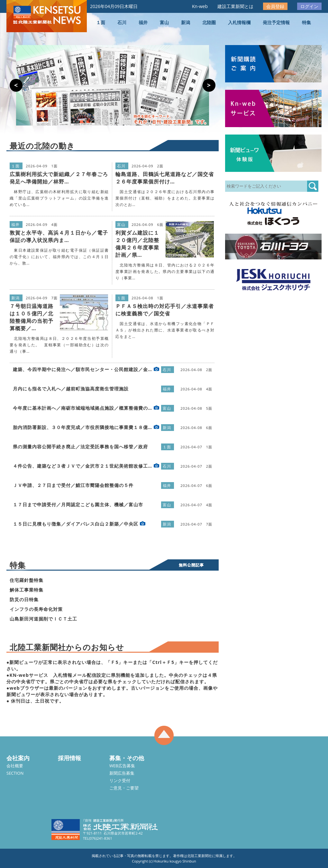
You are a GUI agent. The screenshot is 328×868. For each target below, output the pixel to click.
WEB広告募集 (122, 766)
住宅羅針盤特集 (27, 580)
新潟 (186, 22)
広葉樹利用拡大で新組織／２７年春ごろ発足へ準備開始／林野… (59, 178)
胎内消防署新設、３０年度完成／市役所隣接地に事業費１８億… (82, 427)
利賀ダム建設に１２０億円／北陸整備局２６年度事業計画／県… (137, 244)
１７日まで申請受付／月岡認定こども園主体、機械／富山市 (78, 504)
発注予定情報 (276, 22)
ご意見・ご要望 (124, 788)
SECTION (15, 773)
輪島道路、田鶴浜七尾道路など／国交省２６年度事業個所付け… (165, 178)
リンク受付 (120, 780)
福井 (143, 22)
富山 (164, 22)
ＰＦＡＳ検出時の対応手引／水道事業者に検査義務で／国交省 (165, 310)
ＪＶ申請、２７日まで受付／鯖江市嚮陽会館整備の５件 (73, 485)
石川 (122, 22)
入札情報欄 (239, 22)
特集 (306, 22)
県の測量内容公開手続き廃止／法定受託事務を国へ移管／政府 (80, 447)
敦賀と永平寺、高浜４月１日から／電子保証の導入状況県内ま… (59, 236)
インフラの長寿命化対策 (36, 609)
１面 (101, 22)
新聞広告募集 (122, 773)
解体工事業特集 (27, 590)
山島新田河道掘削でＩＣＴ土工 (43, 619)
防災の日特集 (24, 599)
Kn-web (200, 6)
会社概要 (15, 766)
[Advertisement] (60, 360)
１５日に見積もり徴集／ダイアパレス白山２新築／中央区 (76, 524)
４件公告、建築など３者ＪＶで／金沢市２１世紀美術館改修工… (82, 466)
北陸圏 (209, 22)
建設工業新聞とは (235, 6)
